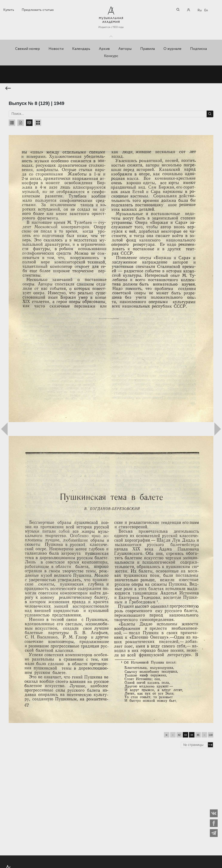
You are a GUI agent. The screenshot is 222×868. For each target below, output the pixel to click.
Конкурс (111, 56)
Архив (104, 49)
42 (179, 734)
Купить (9, 10)
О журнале (172, 49)
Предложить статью (38, 10)
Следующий (218, 428)
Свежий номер (28, 49)
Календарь (81, 49)
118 (211, 734)
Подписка (198, 49)
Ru (200, 10)
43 (185, 734)
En (206, 10)
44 (192, 734)
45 (198, 734)
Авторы (125, 49)
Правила (148, 49)
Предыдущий (4, 428)
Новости (56, 49)
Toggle (111, 35)
